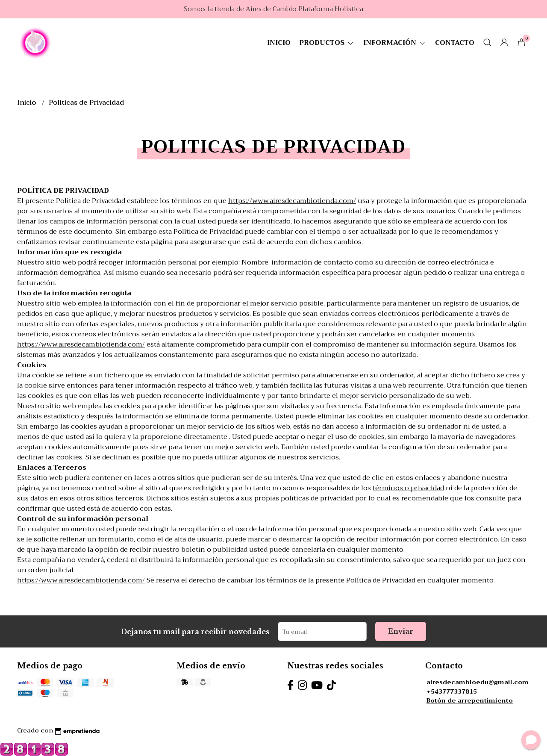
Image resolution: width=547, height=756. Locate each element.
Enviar (401, 631)
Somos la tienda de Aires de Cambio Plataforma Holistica (273, 9)
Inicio (279, 43)
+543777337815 (452, 692)
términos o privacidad (408, 488)
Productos (327, 43)
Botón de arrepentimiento (470, 701)
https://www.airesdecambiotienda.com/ (292, 201)
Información (395, 43)
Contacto (455, 43)
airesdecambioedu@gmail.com (478, 682)
